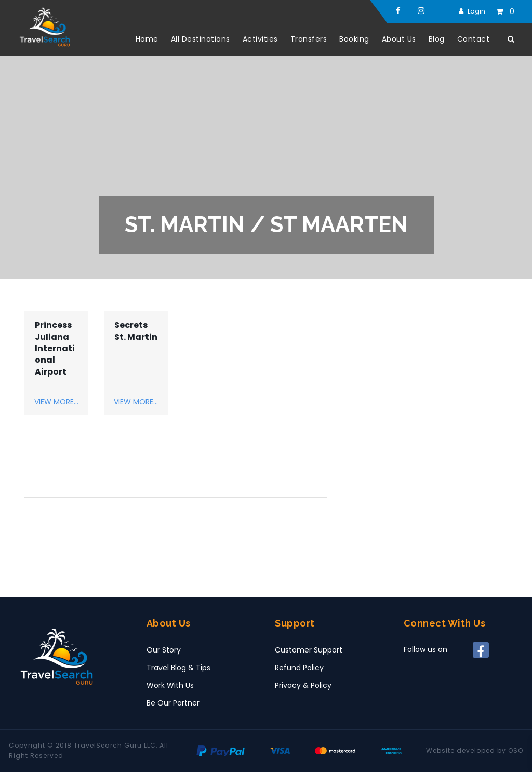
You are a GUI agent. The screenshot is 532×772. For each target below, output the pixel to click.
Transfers (309, 39)
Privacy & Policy (303, 685)
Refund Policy (299, 668)
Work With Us (170, 685)
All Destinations (201, 39)
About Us (399, 39)
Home (147, 39)
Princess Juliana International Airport (55, 349)
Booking (354, 39)
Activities (260, 39)
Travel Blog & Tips (178, 668)
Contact (474, 39)
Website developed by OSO (475, 750)
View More (54, 402)
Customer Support (309, 650)
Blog (437, 39)
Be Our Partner (173, 703)
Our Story (164, 650)
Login (476, 11)
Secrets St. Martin (136, 331)
